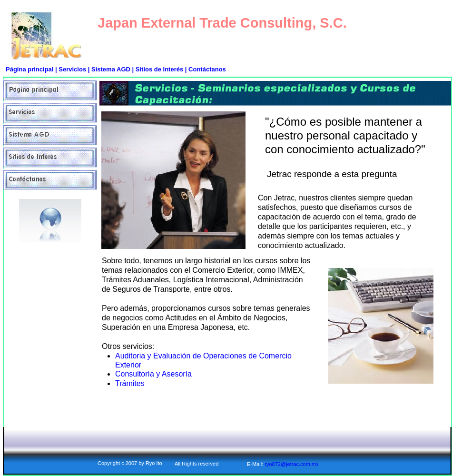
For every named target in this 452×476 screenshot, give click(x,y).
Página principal (29, 69)
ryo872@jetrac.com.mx (291, 464)
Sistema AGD (111, 69)
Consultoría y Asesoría (153, 374)
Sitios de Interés (159, 69)
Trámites (130, 383)
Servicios (73, 69)
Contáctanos (207, 69)
